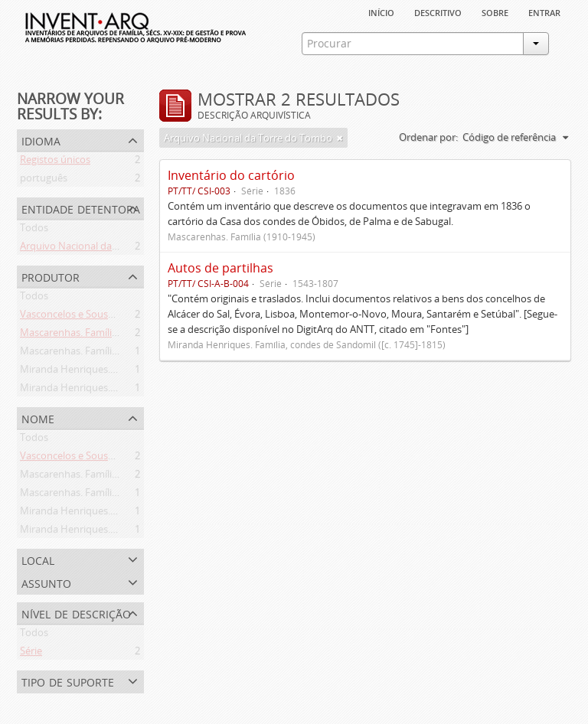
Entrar (544, 11)
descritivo (438, 11)
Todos (34, 230)
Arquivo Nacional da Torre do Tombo (104, 249)
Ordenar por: (428, 137)
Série (31, 654)
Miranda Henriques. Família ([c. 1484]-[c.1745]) (124, 390)
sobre (495, 11)
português (44, 181)
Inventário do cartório (231, 175)
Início (381, 11)
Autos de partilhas (220, 268)
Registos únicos (55, 162)
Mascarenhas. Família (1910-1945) (96, 354)
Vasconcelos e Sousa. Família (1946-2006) (112, 317)
